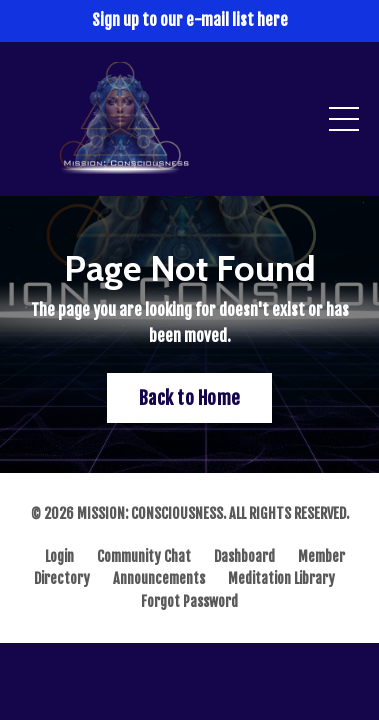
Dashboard (244, 556)
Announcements (159, 578)
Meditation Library (281, 578)
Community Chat (144, 556)
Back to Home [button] (189, 398)
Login (59, 556)
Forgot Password (189, 601)
